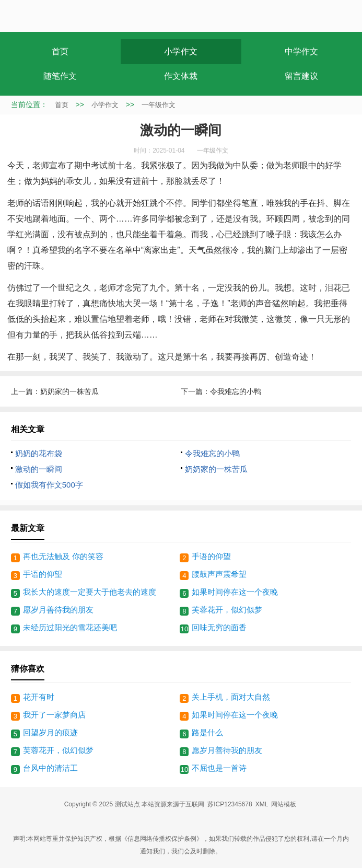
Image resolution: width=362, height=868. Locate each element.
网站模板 (284, 804)
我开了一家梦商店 (54, 715)
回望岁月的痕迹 (50, 732)
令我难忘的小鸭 (236, 391)
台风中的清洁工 (50, 768)
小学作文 (181, 51)
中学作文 (301, 51)
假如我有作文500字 (49, 485)
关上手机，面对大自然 (231, 697)
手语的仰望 (211, 556)
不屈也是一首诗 (219, 768)
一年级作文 (159, 105)
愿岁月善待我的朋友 (58, 610)
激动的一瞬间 (39, 469)
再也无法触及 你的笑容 (63, 556)
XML (262, 804)
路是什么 (207, 732)
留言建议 (301, 76)
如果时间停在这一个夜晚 (235, 592)
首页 (60, 51)
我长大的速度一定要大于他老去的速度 (90, 592)
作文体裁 (181, 76)
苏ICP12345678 (230, 804)
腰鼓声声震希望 (219, 574)
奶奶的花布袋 (39, 453)
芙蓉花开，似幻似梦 (227, 610)
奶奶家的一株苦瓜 (69, 391)
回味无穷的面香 (219, 627)
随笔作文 (60, 76)
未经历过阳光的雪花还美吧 (70, 627)
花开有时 (39, 697)
